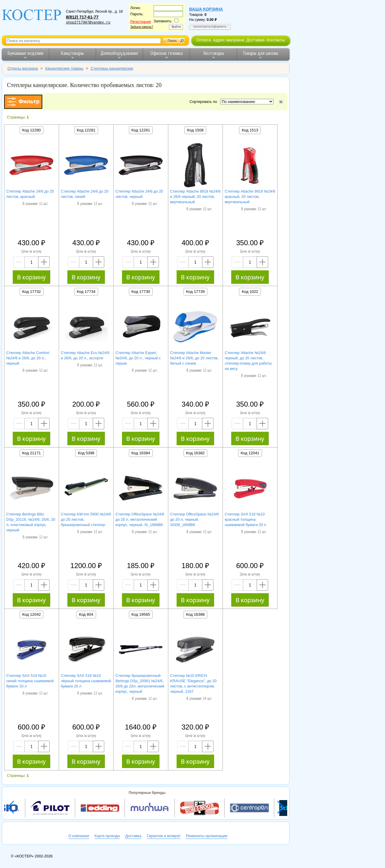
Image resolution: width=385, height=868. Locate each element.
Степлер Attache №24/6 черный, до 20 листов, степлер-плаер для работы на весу (248, 361)
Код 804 (86, 614)
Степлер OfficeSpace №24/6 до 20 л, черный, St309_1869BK (194, 519)
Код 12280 (32, 130)
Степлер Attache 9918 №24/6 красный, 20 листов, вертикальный (250, 197)
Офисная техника (167, 55)
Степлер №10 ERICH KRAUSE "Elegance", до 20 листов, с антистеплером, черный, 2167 (193, 683)
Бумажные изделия (25, 55)
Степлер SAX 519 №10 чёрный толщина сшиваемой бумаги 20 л (86, 681)
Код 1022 (250, 292)
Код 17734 (86, 292)
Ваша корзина (206, 9)
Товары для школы (260, 55)
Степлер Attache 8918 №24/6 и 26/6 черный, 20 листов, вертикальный (195, 197)
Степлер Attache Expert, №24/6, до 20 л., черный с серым (138, 358)
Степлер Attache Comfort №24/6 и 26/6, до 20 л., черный (28, 358)
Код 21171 (32, 453)
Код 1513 (250, 130)
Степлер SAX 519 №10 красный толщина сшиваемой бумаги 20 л (245, 519)
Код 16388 (195, 614)
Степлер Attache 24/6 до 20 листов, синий (85, 194)
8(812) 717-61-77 (82, 17)
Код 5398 (86, 453)
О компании (79, 836)
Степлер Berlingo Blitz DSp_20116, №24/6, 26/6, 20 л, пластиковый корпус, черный (31, 522)
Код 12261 (141, 130)
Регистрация (141, 22)
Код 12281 (86, 130)
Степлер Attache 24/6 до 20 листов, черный (139, 194)
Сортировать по (204, 102)
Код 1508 (195, 130)
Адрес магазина (228, 40)
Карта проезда (107, 836)
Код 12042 (32, 614)
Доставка (255, 40)
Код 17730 (141, 292)
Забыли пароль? (142, 27)
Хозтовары (213, 55)
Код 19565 (141, 614)
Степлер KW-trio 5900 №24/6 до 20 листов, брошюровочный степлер (86, 519)
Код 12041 (250, 453)
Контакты (276, 40)
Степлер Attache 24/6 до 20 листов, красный (30, 194)
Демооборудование (119, 55)
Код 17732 (32, 292)
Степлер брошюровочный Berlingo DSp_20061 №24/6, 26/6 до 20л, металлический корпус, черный (140, 683)
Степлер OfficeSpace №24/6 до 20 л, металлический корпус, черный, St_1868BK (140, 519)
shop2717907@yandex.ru (88, 23)
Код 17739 (195, 292)
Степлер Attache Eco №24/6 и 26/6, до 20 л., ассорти (85, 355)
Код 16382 (195, 453)
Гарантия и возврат (164, 836)
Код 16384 (141, 453)
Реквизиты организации (207, 836)
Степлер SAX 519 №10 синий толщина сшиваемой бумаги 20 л (30, 681)
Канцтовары (72, 55)
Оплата (204, 40)
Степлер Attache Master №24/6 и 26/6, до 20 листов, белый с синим (194, 358)
